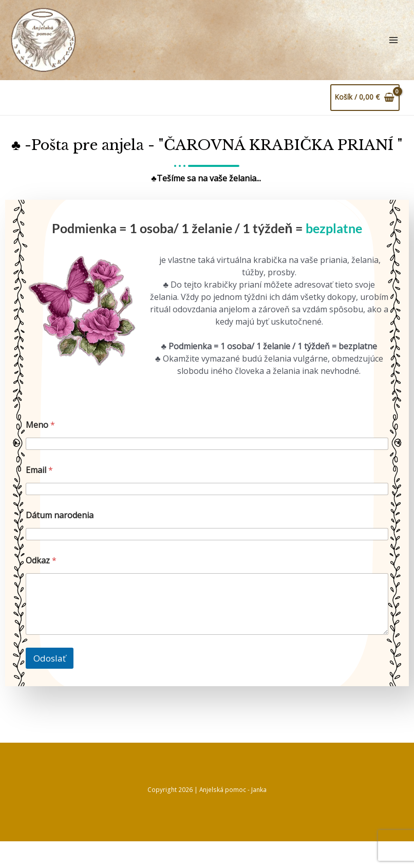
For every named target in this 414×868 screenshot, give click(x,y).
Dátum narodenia (60, 542)
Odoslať (50, 685)
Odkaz (41, 587)
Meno (40, 452)
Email (39, 497)
